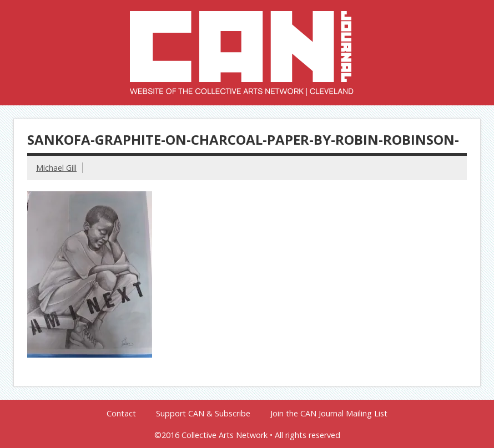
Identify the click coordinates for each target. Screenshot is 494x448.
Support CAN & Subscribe (203, 414)
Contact (121, 414)
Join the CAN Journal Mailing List (329, 414)
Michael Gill (56, 168)
